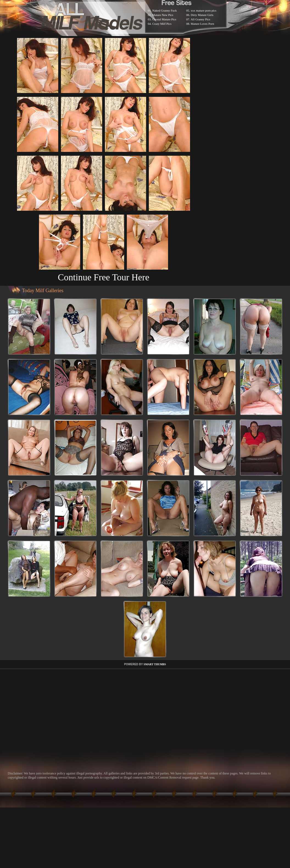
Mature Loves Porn (203, 24)
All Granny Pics (201, 19)
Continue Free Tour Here (103, 277)
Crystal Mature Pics (164, 19)
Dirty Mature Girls (202, 15)
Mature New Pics (163, 15)
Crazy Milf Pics (162, 24)
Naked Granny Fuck (165, 10)
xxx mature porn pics (204, 10)
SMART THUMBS (155, 664)
